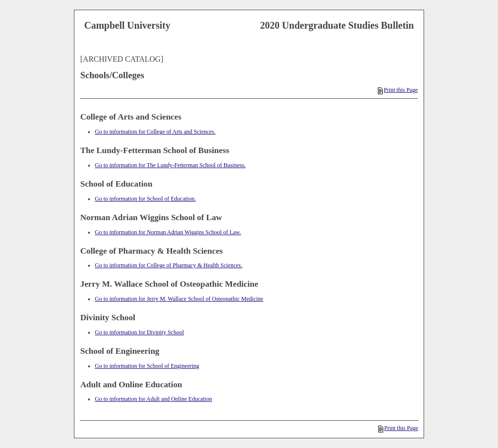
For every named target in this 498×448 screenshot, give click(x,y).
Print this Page (398, 90)
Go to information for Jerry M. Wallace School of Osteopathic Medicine (179, 299)
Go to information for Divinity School (139, 332)
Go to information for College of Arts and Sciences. (155, 132)
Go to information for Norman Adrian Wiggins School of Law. (168, 232)
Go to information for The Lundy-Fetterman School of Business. (170, 165)
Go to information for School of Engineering (147, 366)
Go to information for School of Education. (145, 199)
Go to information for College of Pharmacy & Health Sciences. (169, 265)
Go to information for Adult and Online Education (153, 399)
